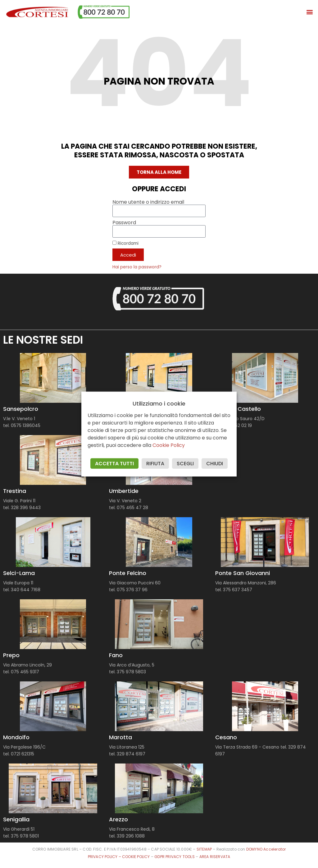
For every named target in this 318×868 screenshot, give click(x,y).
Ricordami (125, 243)
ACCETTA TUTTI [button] (114, 464)
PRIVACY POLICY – (105, 857)
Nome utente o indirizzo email (148, 202)
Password (124, 223)
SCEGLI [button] (185, 464)
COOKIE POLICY (136, 857)
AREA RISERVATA (215, 857)
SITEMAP (204, 849)
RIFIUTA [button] (155, 464)
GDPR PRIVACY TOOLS (175, 857)
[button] (310, 12)
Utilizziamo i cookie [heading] (159, 404)
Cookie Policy (169, 445)
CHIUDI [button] (215, 464)
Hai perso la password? (137, 267)
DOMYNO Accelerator (266, 849)
